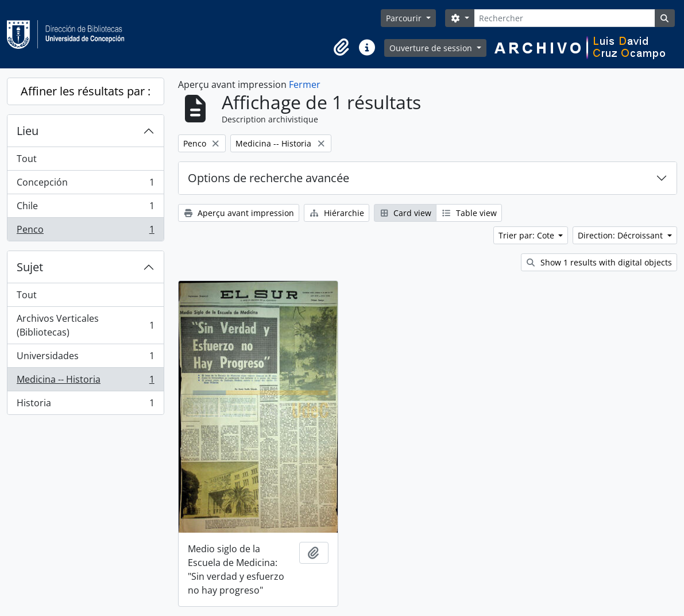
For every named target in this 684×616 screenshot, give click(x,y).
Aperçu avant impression (239, 213)
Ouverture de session (432, 48)
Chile (85, 208)
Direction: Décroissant (621, 235)
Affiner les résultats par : (86, 91)
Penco (85, 232)
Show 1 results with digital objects (599, 262)
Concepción (85, 185)
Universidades (85, 358)
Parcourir (405, 18)
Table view (469, 213)
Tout (27, 159)
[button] (342, 48)
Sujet (30, 267)
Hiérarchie (337, 213)
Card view (405, 213)
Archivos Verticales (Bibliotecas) (85, 325)
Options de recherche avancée (268, 178)
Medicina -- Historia (85, 382)
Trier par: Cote (528, 235)
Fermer (305, 84)
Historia (85, 405)
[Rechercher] (564, 18)
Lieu (28, 131)
